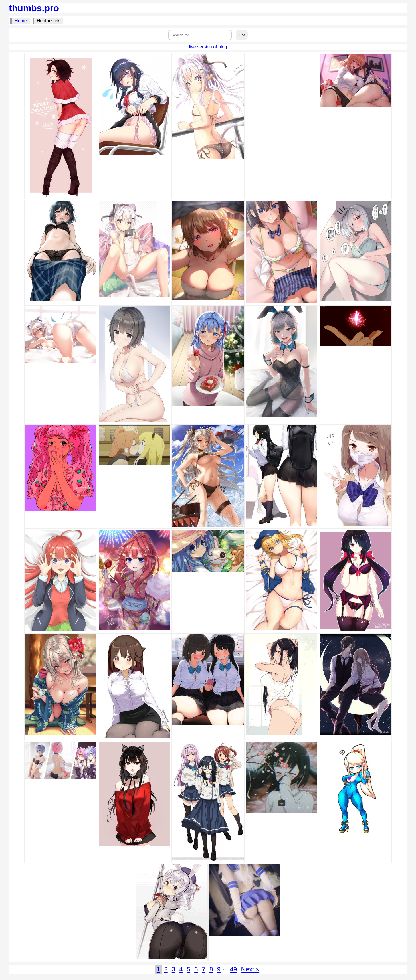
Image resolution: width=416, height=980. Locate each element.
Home (21, 21)
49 (234, 969)
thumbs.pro (34, 8)
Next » (250, 969)
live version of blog (208, 47)
